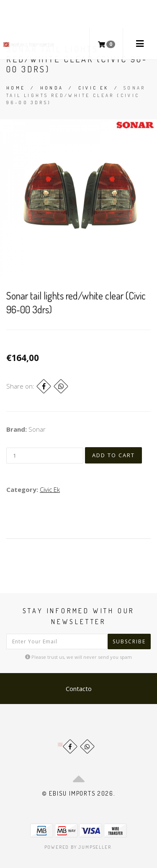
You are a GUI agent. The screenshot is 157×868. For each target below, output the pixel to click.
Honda (52, 88)
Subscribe (129, 641)
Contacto (79, 689)
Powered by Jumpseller (78, 847)
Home (16, 88)
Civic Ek (94, 88)
